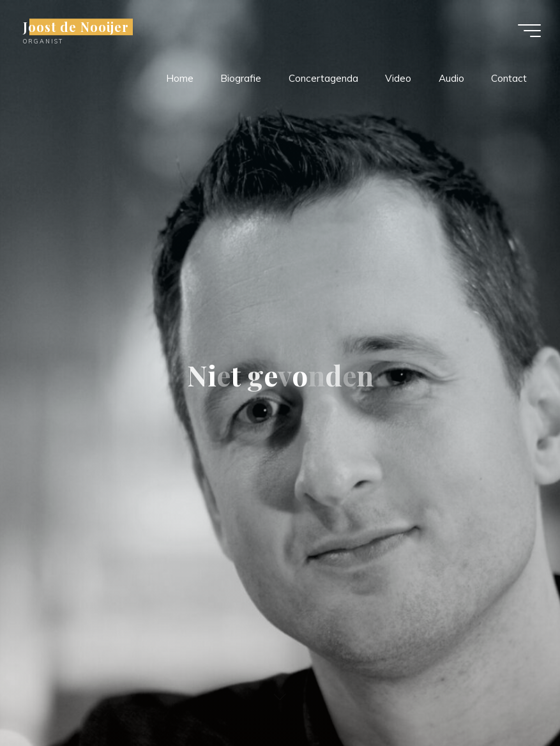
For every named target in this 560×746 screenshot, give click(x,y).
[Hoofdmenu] (529, 31)
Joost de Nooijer (76, 27)
